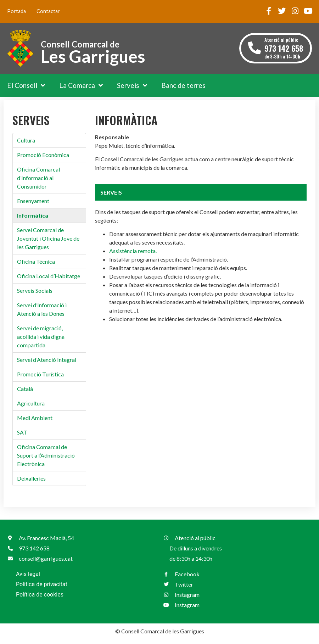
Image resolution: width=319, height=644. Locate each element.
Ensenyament (33, 201)
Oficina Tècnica (36, 261)
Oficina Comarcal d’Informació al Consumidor (38, 178)
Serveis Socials (35, 290)
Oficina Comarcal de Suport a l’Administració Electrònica (46, 455)
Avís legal (28, 574)
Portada (16, 11)
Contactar (48, 11)
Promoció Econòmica (43, 155)
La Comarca (81, 85)
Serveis (132, 85)
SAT (22, 432)
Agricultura (31, 403)
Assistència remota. (133, 251)
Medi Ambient (35, 418)
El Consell (26, 85)
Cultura (26, 140)
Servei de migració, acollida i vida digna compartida (41, 337)
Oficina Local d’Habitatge (49, 276)
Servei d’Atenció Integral (47, 360)
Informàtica (33, 215)
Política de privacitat (42, 584)
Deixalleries (31, 478)
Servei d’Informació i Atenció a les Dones (42, 309)
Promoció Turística (40, 374)
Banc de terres (183, 85)
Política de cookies (40, 595)
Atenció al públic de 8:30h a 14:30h (284, 48)
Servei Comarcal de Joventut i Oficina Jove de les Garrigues (48, 238)
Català (25, 389)
